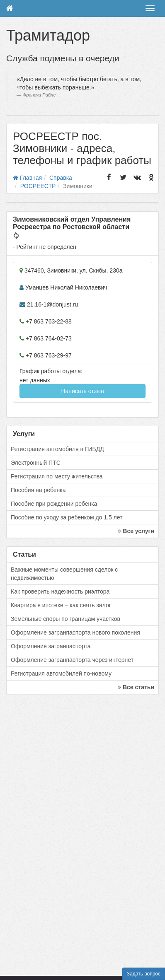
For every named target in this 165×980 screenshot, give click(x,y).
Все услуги (136, 531)
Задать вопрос (144, 974)
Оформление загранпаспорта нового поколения (75, 632)
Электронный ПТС (36, 463)
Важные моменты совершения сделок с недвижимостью (64, 574)
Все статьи (136, 687)
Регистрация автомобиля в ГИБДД (57, 449)
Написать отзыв (82, 391)
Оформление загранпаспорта (51, 646)
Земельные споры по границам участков (66, 619)
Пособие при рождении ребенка (54, 504)
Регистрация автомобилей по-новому (61, 673)
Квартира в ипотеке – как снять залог (61, 605)
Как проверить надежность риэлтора (60, 591)
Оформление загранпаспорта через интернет (72, 660)
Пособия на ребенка (38, 490)
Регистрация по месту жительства (57, 476)
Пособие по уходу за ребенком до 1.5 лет (67, 517)
